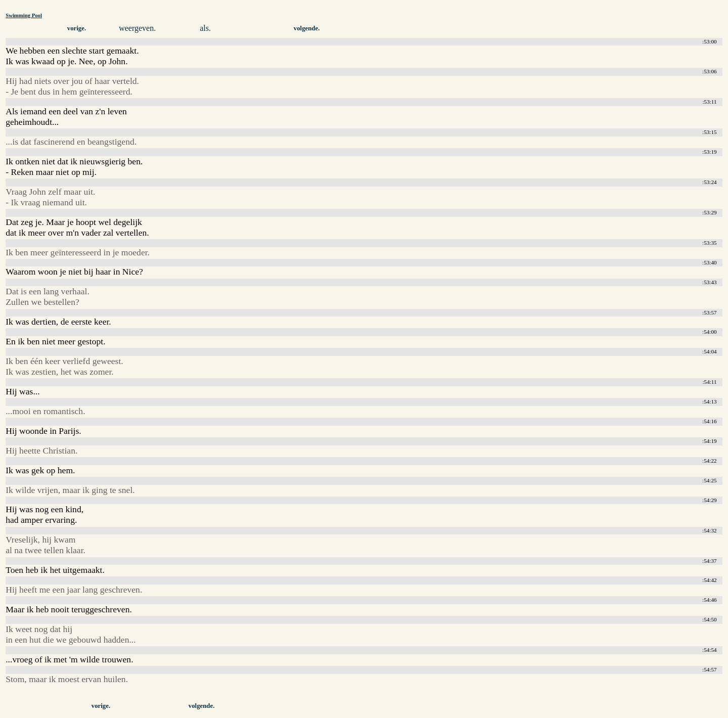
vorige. (77, 28)
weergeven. (137, 28)
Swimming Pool (24, 15)
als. (205, 28)
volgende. (307, 28)
